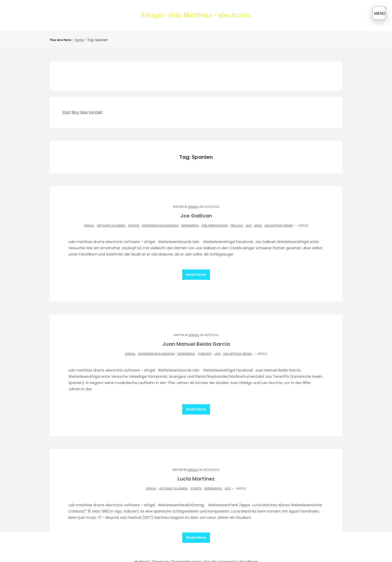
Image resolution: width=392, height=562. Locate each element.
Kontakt (96, 112)
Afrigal (193, 207)
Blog (75, 112)
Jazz (248, 226)
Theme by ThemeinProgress (176, 546)
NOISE (258, 226)
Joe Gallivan (196, 216)
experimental (190, 226)
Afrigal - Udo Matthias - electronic (196, 15)
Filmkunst (205, 349)
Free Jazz (237, 226)
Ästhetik (134, 226)
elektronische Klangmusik (160, 226)
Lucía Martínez (196, 468)
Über (84, 112)
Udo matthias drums (279, 226)
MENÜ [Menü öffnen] (380, 13)
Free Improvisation (215, 226)
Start (66, 112)
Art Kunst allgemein (111, 226)
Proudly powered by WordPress (231, 546)
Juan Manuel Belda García (196, 339)
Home (79, 40)
